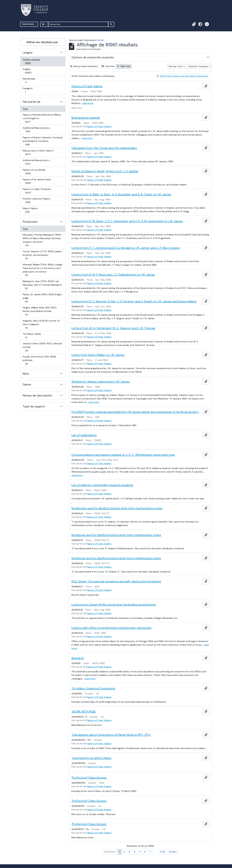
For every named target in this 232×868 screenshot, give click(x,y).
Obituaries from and (104, 148)
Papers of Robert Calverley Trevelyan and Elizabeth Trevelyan (43, 141)
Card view (108, 66)
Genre (27, 384)
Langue (28, 52)
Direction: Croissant (199, 66)
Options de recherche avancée (93, 57)
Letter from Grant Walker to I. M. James (98, 355)
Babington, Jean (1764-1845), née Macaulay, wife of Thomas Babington (42, 285)
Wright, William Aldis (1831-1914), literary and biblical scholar (40, 311)
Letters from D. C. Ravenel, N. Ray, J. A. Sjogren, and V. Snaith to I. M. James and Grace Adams (134, 301)
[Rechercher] (78, 24)
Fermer (100, 40)
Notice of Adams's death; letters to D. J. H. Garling (105, 171)
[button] (194, 24)
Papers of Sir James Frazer (37, 181)
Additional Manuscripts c (36, 162)
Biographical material (86, 118)
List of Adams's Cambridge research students (102, 485)
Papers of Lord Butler (34, 172)
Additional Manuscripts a (36, 130)
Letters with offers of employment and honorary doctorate (111, 628)
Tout (25, 109)
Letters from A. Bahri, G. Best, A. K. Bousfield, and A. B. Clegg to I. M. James (121, 194)
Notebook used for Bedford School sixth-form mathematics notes (116, 535)
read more (88, 103)
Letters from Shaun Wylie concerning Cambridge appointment (114, 605)
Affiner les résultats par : (43, 42)
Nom (26, 374)
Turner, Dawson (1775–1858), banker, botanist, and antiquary (42, 255)
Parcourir (28, 24)
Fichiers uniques (31, 61)
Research (78, 658)
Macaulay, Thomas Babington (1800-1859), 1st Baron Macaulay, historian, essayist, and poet (42, 240)
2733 (162, 852)
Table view (124, 66)
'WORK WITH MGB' (84, 712)
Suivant (173, 852)
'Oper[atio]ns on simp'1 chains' (92, 758)
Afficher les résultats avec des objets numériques (182, 76)
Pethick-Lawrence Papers (36, 200)
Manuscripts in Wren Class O (38, 152)
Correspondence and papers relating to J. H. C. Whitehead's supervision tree (123, 455)
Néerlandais (29, 80)
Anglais (32, 71)
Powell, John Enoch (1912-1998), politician (39, 360)
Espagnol (29, 90)
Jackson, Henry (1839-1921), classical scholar (42, 347)
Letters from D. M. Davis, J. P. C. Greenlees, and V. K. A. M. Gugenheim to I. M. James (127, 221)
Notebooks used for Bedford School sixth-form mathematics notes (117, 508)
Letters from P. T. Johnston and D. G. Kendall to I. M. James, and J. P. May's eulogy (126, 248)
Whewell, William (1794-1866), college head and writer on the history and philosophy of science (42, 270)
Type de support (34, 406)
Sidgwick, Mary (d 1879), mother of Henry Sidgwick (41, 324)
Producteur (30, 222)
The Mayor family (32, 336)
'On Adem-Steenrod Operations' (94, 688)
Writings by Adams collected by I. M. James (101, 382)
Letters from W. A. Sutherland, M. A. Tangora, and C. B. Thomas (113, 328)
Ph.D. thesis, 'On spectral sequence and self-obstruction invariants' (116, 581)
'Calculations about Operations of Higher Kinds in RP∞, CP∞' (111, 735)
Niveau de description (37, 395)
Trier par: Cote (176, 66)
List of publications (84, 435)
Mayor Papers (31, 210)
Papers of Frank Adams (87, 86)
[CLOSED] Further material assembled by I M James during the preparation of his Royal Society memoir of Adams (136, 412)
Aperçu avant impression (84, 66)
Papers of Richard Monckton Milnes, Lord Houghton (42, 118)
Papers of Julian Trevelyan (37, 191)
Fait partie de (32, 102)
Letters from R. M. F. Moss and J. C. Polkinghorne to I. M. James (113, 275)
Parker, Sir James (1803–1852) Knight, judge (42, 298)
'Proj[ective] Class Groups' (89, 778)
